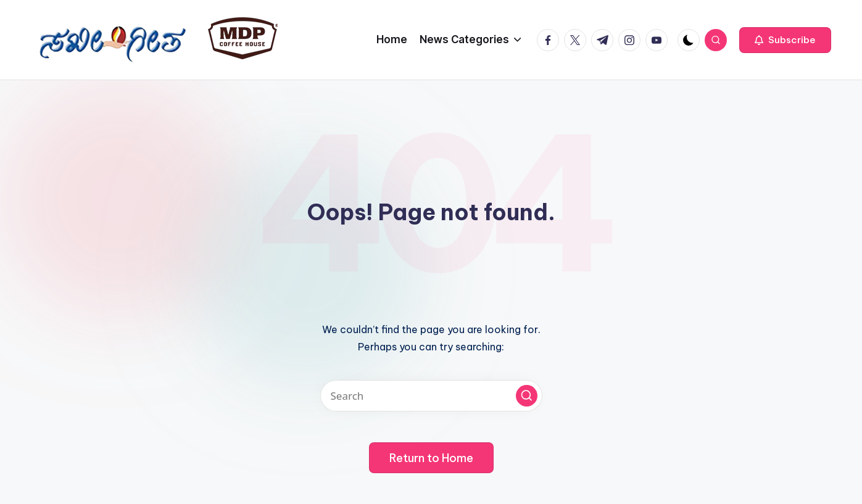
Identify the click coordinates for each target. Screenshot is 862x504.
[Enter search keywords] (431, 396)
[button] (785, 40)
